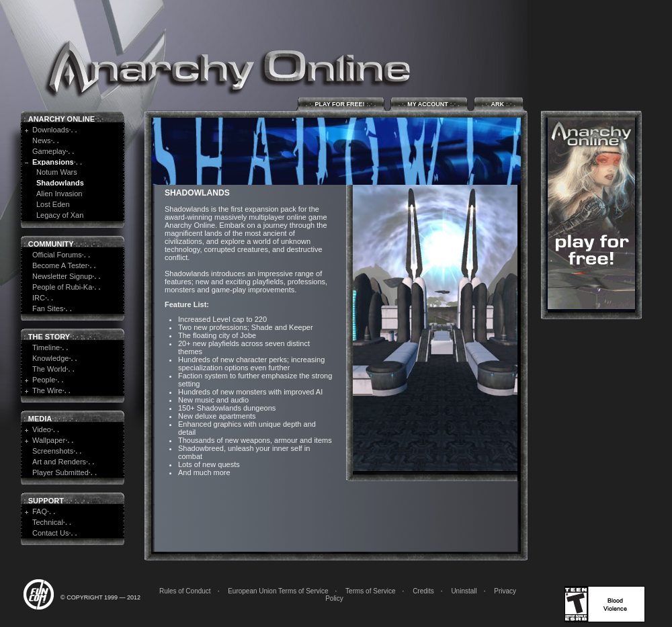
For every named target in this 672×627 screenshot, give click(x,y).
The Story (49, 337)
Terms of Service (370, 591)
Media (40, 419)
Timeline (46, 347)
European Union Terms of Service (278, 591)
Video (42, 429)
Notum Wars (57, 172)
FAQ (40, 511)
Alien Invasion (59, 194)
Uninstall (464, 591)
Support (46, 501)
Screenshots (53, 451)
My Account (429, 104)
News (42, 140)
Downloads (50, 130)
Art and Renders (59, 462)
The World (49, 369)
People (44, 380)
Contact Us (50, 533)
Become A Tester (60, 265)
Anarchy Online (61, 119)
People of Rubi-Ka (62, 287)
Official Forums (57, 255)
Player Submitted (60, 472)
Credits (423, 591)
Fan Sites (48, 308)
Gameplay (49, 151)
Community (51, 244)
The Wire (47, 390)
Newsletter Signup (62, 276)
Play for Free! (341, 104)
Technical (48, 522)
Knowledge (50, 358)
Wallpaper (49, 440)
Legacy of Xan (60, 215)
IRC (39, 298)
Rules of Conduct (185, 591)
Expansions (53, 162)
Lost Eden (53, 204)
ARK (499, 104)
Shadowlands (60, 183)
